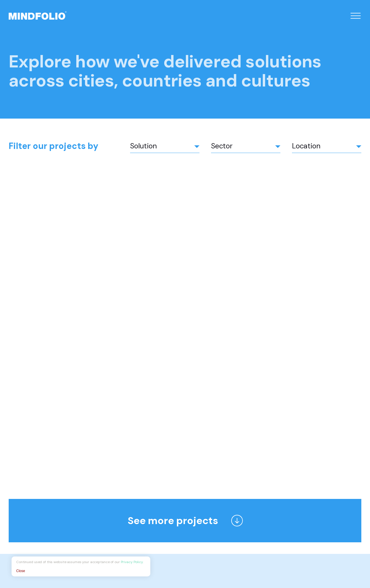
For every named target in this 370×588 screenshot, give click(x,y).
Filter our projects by (53, 146)
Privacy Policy (132, 562)
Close (21, 571)
